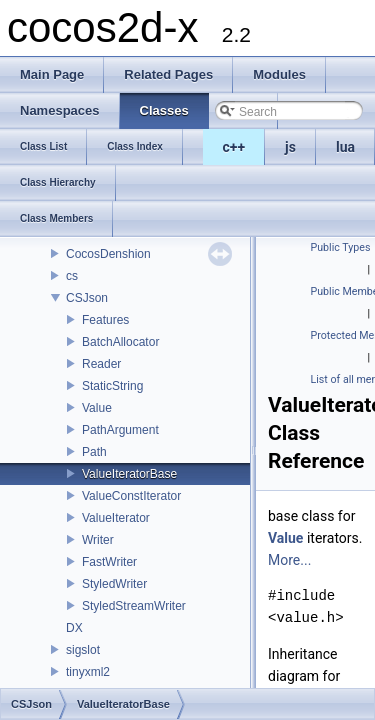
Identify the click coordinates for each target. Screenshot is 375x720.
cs (72, 276)
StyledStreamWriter (134, 606)
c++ (234, 147)
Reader (101, 364)
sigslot (83, 650)
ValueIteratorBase (129, 474)
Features (105, 320)
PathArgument (120, 430)
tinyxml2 (88, 672)
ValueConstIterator (131, 496)
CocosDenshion (108, 254)
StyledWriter (114, 584)
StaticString (112, 386)
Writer (98, 540)
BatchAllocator (120, 342)
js (290, 147)
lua (345, 147)
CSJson (87, 298)
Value (97, 408)
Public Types (341, 247)
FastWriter (109, 562)
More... (289, 560)
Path (94, 452)
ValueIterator (116, 518)
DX (74, 628)
